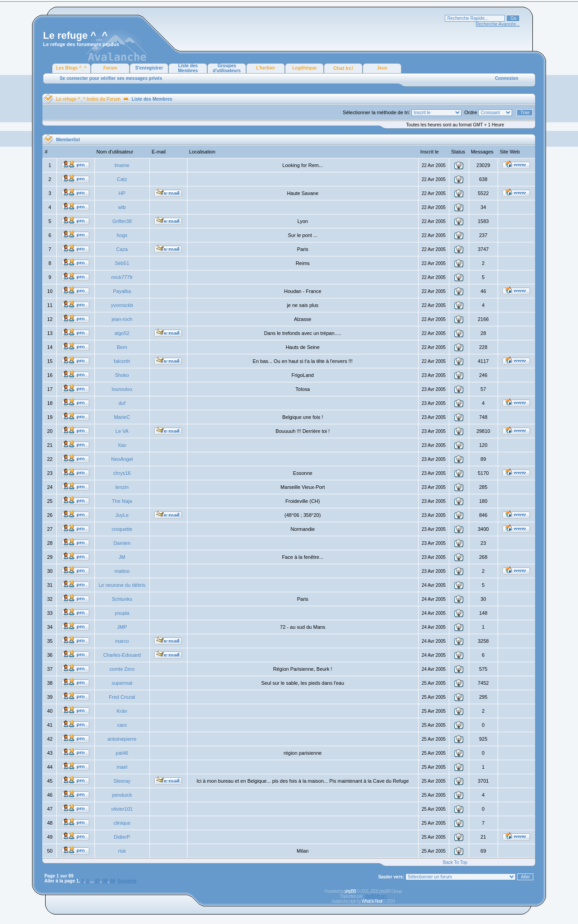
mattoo (122, 571)
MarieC (122, 417)
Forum (110, 68)
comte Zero (122, 669)
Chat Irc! (343, 68)
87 (98, 881)
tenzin (122, 487)
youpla (122, 613)
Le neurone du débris (122, 585)
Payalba (122, 291)
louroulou (122, 389)
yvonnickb (122, 305)
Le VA (122, 431)
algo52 (122, 333)
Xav (122, 445)
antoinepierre (122, 739)
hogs (122, 235)
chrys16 (122, 473)
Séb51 (122, 263)
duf (122, 403)
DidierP (122, 837)
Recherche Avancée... (498, 24)
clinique (122, 823)
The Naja (122, 501)
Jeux (382, 68)
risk (122, 851)
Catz (122, 179)
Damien (122, 543)
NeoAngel (122, 459)
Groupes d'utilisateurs (227, 68)
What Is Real (372, 901)
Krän (122, 711)
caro (122, 725)
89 (113, 881)
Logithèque (304, 68)
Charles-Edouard (122, 655)
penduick (122, 795)
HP (122, 193)
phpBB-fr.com (375, 896)
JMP (122, 627)
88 (105, 881)
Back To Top (455, 862)
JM (122, 557)
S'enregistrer (149, 68)
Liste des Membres (188, 68)
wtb (122, 207)
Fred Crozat (122, 697)
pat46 (122, 753)
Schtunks (122, 599)
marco (122, 641)
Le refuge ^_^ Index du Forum (88, 99)
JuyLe (122, 515)
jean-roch (122, 319)
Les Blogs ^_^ (71, 68)
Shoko (122, 375)
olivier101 (122, 809)
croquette (122, 529)
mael (122, 767)
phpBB (350, 891)
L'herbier (266, 68)
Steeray (122, 781)
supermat (122, 683)
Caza (122, 249)
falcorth (122, 361)
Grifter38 (122, 221)
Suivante (127, 881)
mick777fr (122, 277)
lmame (122, 165)
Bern (122, 347)
